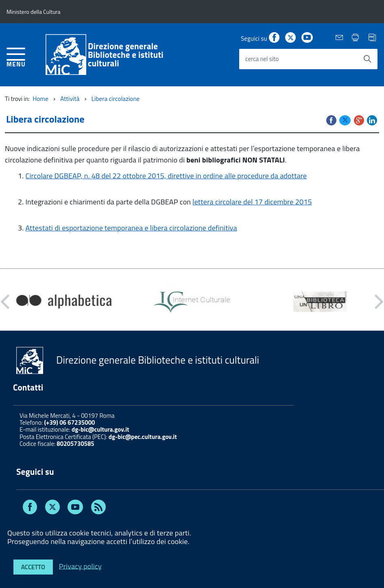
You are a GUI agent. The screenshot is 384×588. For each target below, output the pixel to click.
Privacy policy (80, 566)
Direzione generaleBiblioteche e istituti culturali (126, 55)
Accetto (33, 567)
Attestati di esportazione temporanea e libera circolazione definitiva (131, 228)
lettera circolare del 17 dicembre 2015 (252, 202)
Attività (70, 99)
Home (40, 99)
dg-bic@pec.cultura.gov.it (143, 437)
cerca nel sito (262, 59)
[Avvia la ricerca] (367, 59)
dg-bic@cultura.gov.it (100, 429)
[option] (64, 302)
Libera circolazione (116, 99)
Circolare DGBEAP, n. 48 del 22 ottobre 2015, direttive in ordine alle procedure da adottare (166, 176)
